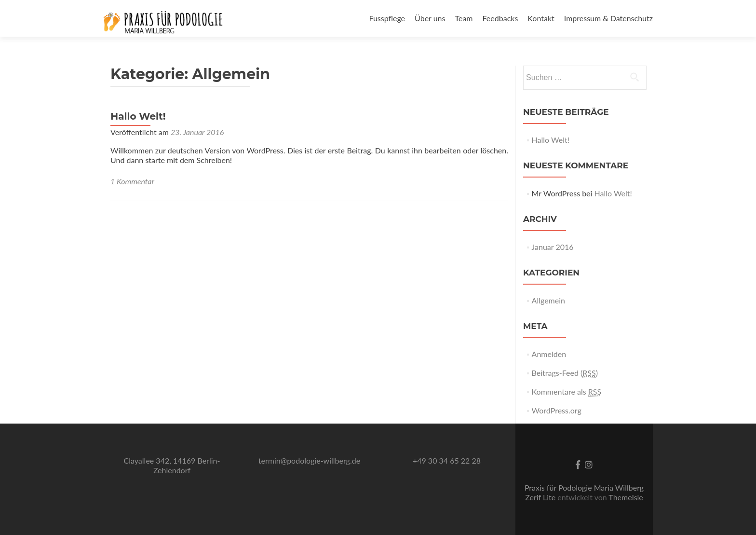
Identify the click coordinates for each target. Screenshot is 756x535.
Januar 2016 (553, 247)
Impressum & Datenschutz (608, 18)
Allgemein (548, 300)
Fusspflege (387, 18)
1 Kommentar (132, 181)
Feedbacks (500, 18)
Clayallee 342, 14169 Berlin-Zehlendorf (172, 465)
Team (464, 18)
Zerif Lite (541, 497)
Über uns (430, 18)
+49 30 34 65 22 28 (447, 460)
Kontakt (541, 18)
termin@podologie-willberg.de (309, 460)
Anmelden (549, 354)
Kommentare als (567, 392)
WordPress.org (557, 410)
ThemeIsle (626, 497)
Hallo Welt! (138, 116)
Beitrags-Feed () (565, 373)
